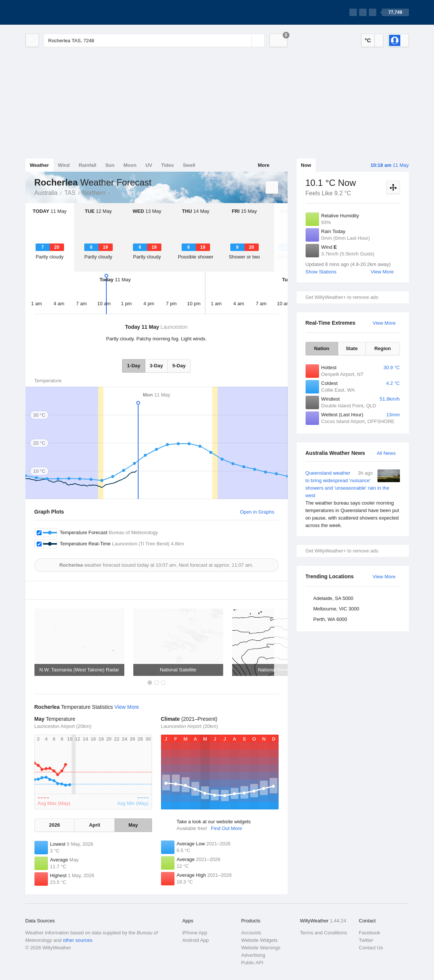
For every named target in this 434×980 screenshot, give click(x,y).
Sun (110, 165)
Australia (46, 193)
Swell (189, 165)
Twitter (366, 940)
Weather (40, 165)
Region (383, 348)
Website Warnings (261, 948)
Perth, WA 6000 (330, 619)
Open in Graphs (257, 512)
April (95, 825)
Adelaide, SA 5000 (333, 598)
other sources (78, 940)
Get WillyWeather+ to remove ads (342, 297)
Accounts (251, 933)
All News (386, 453)
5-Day (179, 366)
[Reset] (245, 40)
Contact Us (371, 948)
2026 (54, 825)
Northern (94, 193)
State (352, 348)
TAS (70, 193)
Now (306, 165)
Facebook (369, 933)
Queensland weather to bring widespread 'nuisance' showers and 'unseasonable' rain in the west (353, 499)
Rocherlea (114, 192)
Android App (196, 940)
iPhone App (195, 933)
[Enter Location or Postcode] (154, 40)
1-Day (133, 366)
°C (368, 40)
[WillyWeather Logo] (61, 12)
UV (149, 165)
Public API (252, 963)
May (133, 825)
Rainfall (87, 165)
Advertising (253, 955)
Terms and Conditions (324, 933)
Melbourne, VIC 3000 (336, 609)
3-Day (156, 366)
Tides (167, 165)
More (263, 165)
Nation (322, 348)
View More (382, 272)
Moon (130, 165)
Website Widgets (259, 940)
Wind (64, 165)
